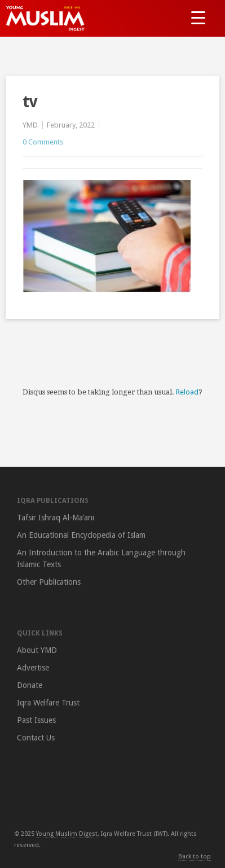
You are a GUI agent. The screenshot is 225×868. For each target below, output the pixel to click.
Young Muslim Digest (67, 834)
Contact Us (36, 738)
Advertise (33, 668)
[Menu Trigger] (198, 17)
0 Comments (43, 142)
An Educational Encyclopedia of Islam (81, 535)
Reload (187, 392)
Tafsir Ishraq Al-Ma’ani (56, 518)
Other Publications (49, 582)
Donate (30, 685)
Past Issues (36, 720)
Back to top (195, 856)
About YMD (37, 650)
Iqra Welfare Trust (48, 703)
